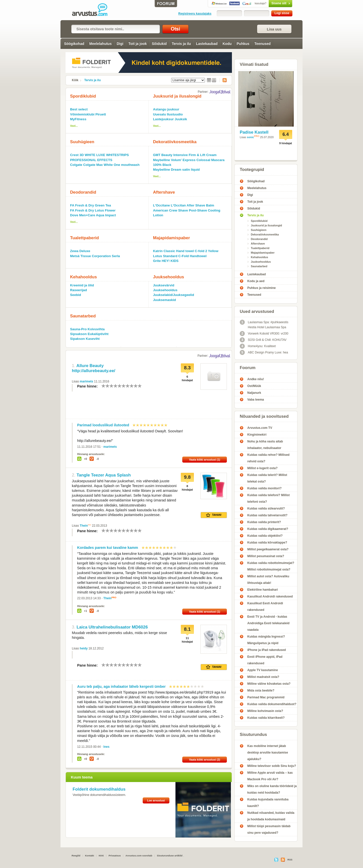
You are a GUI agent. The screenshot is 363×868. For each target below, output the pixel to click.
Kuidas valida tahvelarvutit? (267, 515)
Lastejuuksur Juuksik (170, 119)
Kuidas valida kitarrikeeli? (266, 718)
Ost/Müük (254, 386)
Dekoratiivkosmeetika (175, 142)
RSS (223, 80)
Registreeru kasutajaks (195, 14)
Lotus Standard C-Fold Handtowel (180, 256)
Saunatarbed (83, 316)
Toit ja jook (138, 44)
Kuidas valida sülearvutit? (266, 508)
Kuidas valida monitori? (264, 488)
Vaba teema (256, 400)
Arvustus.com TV (260, 428)
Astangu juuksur (166, 109)
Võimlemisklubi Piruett (88, 114)
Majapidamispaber (171, 238)
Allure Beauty (90, 366)
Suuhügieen (82, 142)
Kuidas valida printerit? (264, 522)
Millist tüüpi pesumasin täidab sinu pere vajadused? (269, 829)
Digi (120, 44)
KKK (101, 856)
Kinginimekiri (257, 435)
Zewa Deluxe (80, 251)
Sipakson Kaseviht (85, 339)
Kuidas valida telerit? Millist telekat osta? (267, 478)
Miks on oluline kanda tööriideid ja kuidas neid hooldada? (272, 789)
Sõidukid (159, 44)
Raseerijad (79, 290)
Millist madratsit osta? (263, 677)
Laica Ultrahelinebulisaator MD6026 (112, 627)
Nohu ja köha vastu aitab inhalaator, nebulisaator (265, 445)
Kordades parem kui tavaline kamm (108, 548)
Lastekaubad (207, 44)
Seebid (75, 295)
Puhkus (243, 44)
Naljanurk (254, 393)
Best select (79, 109)
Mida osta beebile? (261, 691)
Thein (84, 526)
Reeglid (76, 856)
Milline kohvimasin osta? (265, 711)
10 (140, 386)
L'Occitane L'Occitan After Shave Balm (184, 205)
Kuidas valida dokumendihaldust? (272, 704)
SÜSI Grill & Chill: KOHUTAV (263, 340)
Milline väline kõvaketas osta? (269, 684)
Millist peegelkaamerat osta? (268, 549)
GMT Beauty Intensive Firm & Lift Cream (185, 155)
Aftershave (164, 192)
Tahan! (214, 515)
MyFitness (78, 119)
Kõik (75, 80)
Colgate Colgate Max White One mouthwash (105, 165)
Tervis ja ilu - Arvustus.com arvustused (93, 10)
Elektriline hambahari (263, 590)
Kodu (227, 44)
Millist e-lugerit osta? (262, 468)
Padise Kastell (254, 132)
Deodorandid (83, 192)
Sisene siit (270, 3)
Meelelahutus (100, 44)
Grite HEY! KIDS (166, 261)
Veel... (74, 126)
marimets (86, 381)
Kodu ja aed (256, 281)
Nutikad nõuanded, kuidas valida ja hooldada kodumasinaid (271, 816)
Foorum (248, 368)
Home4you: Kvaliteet (258, 346)
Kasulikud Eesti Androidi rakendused (265, 607)
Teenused (262, 44)
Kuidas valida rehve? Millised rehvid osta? (268, 458)
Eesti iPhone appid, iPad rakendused (265, 660)
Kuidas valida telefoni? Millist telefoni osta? (268, 498)
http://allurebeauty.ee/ (94, 371)
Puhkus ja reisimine (262, 288)
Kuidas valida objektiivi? (265, 536)
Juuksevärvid (164, 285)
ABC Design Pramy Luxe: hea (264, 352)
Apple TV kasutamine (263, 670)
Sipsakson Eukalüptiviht (89, 334)
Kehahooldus (83, 277)
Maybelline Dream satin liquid (176, 170)
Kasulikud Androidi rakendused (270, 596)
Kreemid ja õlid (82, 285)
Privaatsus (115, 856)
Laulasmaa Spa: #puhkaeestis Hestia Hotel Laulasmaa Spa (264, 324)
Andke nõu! (256, 379)
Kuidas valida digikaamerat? (268, 529)
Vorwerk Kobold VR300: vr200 (264, 334)
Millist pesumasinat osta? (266, 556)
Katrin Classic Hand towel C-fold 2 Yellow (186, 251)
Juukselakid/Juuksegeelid (174, 295)
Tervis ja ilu (181, 44)
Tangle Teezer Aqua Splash (104, 475)
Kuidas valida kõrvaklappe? (267, 543)
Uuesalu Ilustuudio (168, 114)
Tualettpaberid (84, 238)
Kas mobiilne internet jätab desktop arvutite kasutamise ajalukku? (268, 753)
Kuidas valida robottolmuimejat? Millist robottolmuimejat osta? (271, 566)
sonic (250, 137)
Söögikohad (74, 44)
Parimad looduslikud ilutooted (103, 425)
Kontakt (89, 856)
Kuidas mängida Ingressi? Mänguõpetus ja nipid (266, 640)
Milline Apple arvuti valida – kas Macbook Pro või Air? (270, 776)
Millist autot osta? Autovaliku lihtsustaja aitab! (268, 580)
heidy (84, 648)
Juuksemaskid (164, 300)
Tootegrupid (252, 170)
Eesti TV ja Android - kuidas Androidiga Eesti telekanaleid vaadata (268, 623)
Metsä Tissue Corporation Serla (95, 256)
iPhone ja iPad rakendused (267, 650)
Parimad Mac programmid (266, 697)
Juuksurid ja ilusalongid (177, 96)
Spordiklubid (83, 96)
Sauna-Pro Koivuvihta (87, 329)
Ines (106, 747)
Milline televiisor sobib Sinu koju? (272, 766)
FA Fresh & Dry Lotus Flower (93, 210)
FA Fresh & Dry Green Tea (90, 205)
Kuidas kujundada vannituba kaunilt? (268, 803)
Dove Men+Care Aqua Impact (93, 215)
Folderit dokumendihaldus (99, 789)
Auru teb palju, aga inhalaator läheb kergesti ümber (121, 686)
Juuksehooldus (169, 277)
